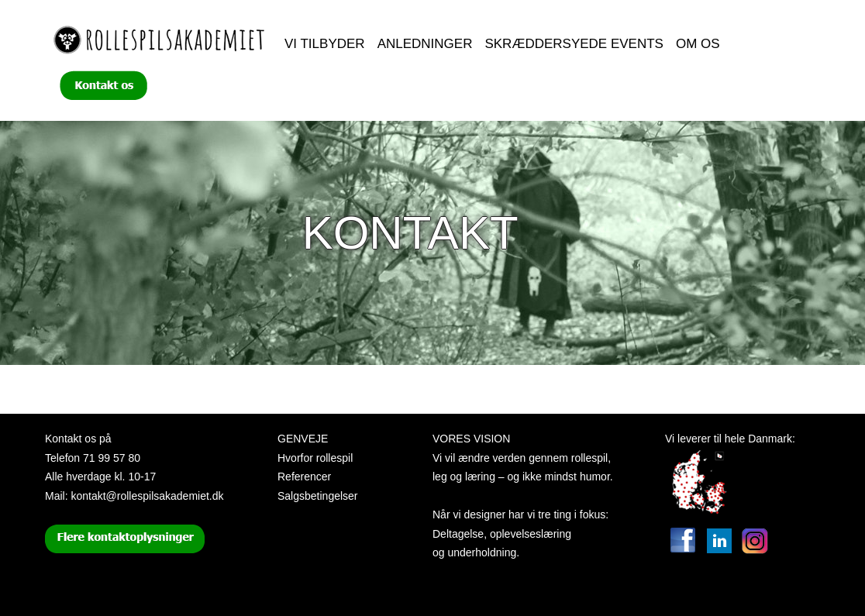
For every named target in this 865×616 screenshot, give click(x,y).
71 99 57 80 (112, 458)
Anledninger (425, 44)
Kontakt (410, 233)
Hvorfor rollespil (315, 458)
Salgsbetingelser (318, 496)
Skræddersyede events (574, 44)
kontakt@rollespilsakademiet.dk (147, 496)
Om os (698, 44)
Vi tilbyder (325, 44)
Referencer (304, 477)
